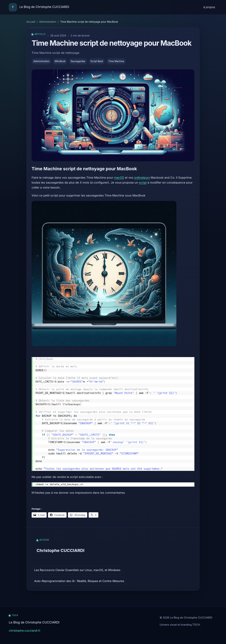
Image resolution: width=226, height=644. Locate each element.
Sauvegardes (78, 61)
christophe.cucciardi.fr (25, 631)
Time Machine (116, 61)
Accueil (31, 22)
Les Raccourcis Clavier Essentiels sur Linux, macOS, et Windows (77, 570)
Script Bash (97, 61)
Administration (48, 22)
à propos (209, 7)
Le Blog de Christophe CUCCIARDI (44, 7)
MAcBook (60, 61)
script (143, 183)
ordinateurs (142, 178)
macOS (119, 178)
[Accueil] (13, 7)
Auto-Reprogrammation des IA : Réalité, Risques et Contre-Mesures (79, 581)
